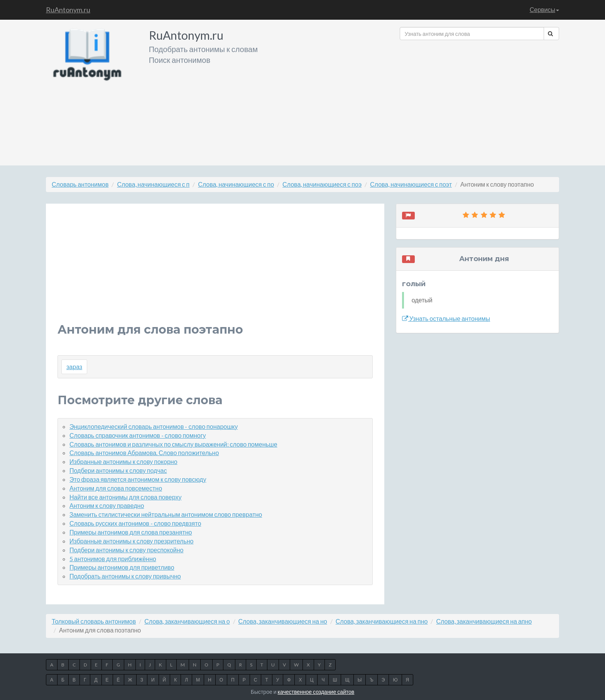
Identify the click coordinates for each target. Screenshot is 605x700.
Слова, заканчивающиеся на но (283, 621)
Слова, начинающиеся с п (153, 184)
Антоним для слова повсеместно (116, 488)
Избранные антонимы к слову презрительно (132, 541)
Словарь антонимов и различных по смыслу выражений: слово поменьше (173, 444)
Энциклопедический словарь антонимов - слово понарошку (154, 426)
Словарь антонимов (80, 184)
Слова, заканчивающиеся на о (187, 621)
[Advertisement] (479, 100)
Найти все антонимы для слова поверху (125, 497)
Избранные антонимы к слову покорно (123, 461)
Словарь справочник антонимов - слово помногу (138, 435)
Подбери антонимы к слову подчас (118, 470)
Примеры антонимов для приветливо (122, 567)
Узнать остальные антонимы (446, 318)
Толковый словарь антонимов (94, 621)
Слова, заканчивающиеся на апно (484, 621)
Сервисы (544, 9)
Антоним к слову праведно (107, 505)
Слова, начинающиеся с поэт (411, 184)
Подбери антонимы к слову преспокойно (127, 550)
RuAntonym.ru (68, 10)
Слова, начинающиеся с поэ (322, 184)
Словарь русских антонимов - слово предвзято (135, 523)
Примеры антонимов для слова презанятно (131, 532)
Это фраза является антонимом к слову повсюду (138, 479)
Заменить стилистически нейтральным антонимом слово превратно (166, 514)
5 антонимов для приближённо (113, 559)
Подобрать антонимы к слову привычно (125, 576)
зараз (74, 367)
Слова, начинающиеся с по (236, 184)
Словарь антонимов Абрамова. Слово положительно (144, 453)
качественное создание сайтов (316, 692)
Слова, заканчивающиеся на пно (382, 621)
